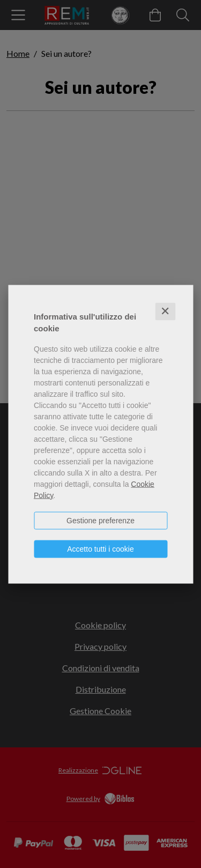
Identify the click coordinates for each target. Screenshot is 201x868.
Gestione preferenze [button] (100, 520)
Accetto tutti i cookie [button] (100, 548)
